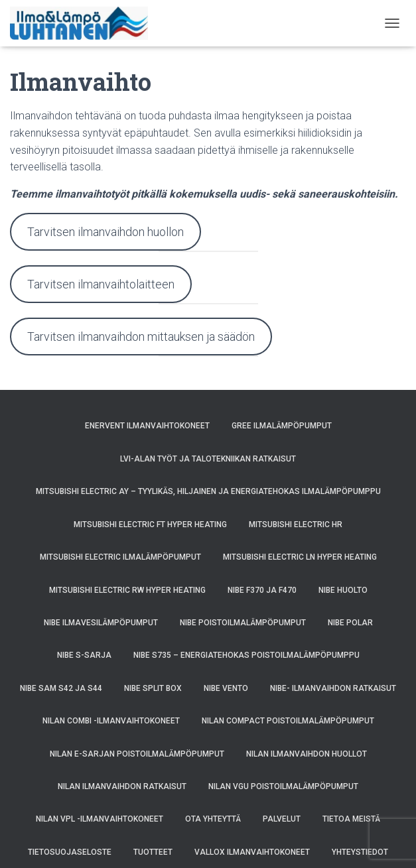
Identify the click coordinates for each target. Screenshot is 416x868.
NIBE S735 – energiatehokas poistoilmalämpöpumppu (246, 655)
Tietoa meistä (351, 819)
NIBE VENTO (226, 688)
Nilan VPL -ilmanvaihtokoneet (100, 819)
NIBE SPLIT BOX (153, 688)
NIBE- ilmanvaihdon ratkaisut (333, 688)
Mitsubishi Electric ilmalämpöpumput (120, 557)
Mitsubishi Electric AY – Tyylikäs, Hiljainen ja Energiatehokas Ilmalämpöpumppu (208, 491)
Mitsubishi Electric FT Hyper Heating (150, 525)
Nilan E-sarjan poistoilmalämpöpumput (137, 754)
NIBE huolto (343, 590)
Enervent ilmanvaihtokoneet (147, 426)
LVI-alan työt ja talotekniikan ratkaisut (208, 459)
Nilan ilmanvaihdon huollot (307, 754)
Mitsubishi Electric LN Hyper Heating (300, 557)
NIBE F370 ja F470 (262, 590)
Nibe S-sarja (84, 655)
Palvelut (282, 819)
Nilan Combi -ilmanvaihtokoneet (111, 721)
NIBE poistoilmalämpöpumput (243, 623)
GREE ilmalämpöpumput (282, 426)
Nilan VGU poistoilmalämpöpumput (283, 786)
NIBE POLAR (350, 623)
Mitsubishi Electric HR (296, 525)
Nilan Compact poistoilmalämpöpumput (288, 721)
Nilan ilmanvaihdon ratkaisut (122, 786)
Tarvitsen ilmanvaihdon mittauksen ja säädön (141, 337)
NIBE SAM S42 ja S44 (61, 688)
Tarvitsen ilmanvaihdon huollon (105, 232)
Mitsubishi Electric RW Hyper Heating (127, 590)
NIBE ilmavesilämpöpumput (101, 623)
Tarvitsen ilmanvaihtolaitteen (101, 284)
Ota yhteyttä (213, 819)
